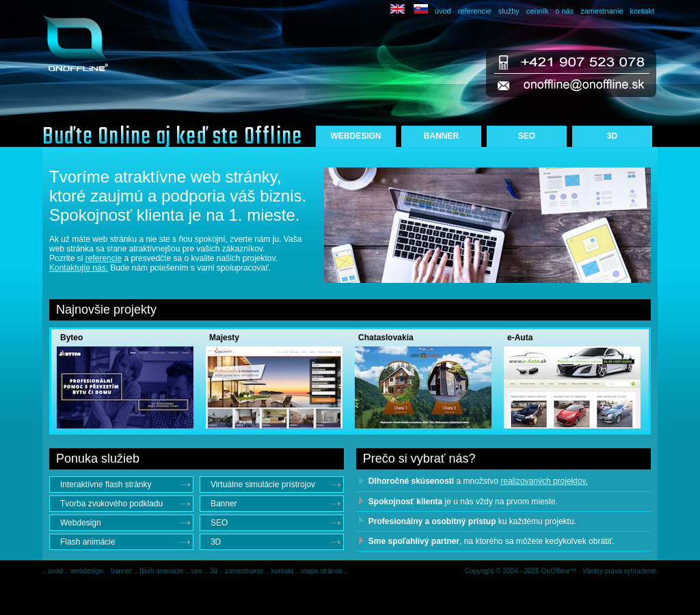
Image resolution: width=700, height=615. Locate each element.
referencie (475, 11)
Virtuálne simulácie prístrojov (263, 484)
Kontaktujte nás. (79, 268)
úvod (443, 11)
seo (197, 571)
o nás (564, 11)
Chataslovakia (386, 338)
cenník (537, 11)
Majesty (224, 338)
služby (509, 11)
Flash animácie (88, 542)
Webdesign (81, 523)
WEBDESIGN (355, 136)
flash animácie (162, 571)
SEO (527, 136)
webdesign (88, 571)
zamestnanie (602, 11)
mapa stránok (322, 571)
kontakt (642, 11)
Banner (224, 504)
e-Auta (520, 338)
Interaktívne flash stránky (106, 484)
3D (612, 136)
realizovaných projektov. (544, 481)
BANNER (441, 136)
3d (215, 571)
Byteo (71, 338)
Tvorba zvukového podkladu (111, 504)
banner (122, 571)
